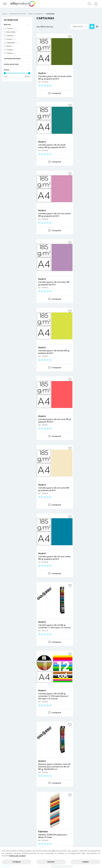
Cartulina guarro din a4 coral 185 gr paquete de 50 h (84, 197)
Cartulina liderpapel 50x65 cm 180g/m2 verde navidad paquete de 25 (85, 764)
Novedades (7, 820)
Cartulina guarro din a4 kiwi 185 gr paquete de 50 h (51, 196)
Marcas (6, 829)
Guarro (42, 66)
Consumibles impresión (25, 823)
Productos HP (25, 820)
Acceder (74, 820)
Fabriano (77, 383)
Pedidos (74, 829)
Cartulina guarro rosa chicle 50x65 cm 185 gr (48, 514)
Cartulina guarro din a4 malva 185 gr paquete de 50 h (85, 134)
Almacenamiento (25, 829)
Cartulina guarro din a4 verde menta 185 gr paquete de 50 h (83, 71)
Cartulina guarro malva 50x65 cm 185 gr (83, 514)
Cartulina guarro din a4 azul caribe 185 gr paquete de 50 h (84, 260)
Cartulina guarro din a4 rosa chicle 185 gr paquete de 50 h (50, 134)
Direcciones (76, 826)
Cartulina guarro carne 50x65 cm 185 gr (49, 636)
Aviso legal (92, 820)
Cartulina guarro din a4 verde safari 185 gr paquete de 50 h (51, 71)
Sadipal (76, 693)
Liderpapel (44, 759)
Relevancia (80, 26)
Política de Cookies (17, 856)
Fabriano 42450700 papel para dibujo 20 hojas (84, 388)
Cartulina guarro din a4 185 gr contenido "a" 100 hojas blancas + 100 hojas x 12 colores (85, 325)
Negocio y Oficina (25, 826)
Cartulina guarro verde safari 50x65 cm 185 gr (49, 453)
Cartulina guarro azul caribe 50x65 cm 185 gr (83, 636)
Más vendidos (8, 826)
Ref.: (40, 77)
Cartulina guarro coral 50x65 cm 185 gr (82, 575)
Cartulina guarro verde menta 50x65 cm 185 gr (83, 453)
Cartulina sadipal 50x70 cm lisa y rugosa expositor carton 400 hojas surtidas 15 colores (85, 700)
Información (76, 823)
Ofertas (6, 823)
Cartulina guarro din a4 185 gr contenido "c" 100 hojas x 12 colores (51, 323)
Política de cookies (94, 826)
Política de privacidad (94, 823)
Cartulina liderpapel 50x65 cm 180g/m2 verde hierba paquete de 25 (50, 764)
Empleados (75, 832)
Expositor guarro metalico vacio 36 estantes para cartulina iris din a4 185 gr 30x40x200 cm (50, 390)
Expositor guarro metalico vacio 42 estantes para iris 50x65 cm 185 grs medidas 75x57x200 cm (50, 700)
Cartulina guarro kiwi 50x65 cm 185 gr (51, 575)
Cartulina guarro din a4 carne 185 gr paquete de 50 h (51, 260)
